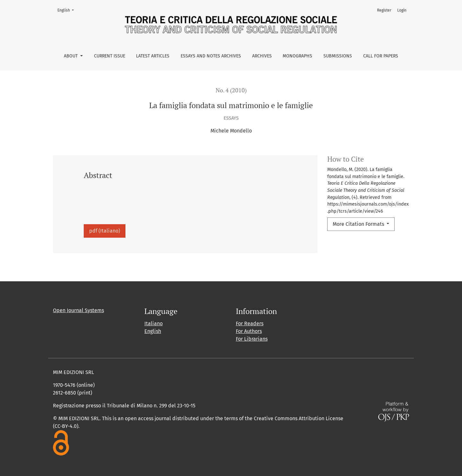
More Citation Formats (359, 224)
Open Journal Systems (78, 310)
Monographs (297, 56)
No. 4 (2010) (231, 90)
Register (384, 10)
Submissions (338, 56)
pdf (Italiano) (105, 231)
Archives (262, 56)
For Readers (250, 323)
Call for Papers (381, 56)
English (68, 10)
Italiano (154, 323)
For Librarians (252, 339)
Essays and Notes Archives (211, 56)
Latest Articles (153, 56)
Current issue (110, 56)
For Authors (249, 331)
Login (402, 10)
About (71, 56)
